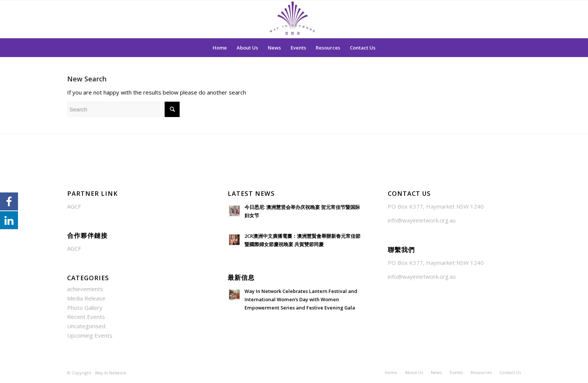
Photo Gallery (85, 308)
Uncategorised (86, 326)
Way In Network (111, 373)
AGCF (74, 206)
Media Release (86, 298)
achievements (85, 289)
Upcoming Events (90, 335)
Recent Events (86, 317)
